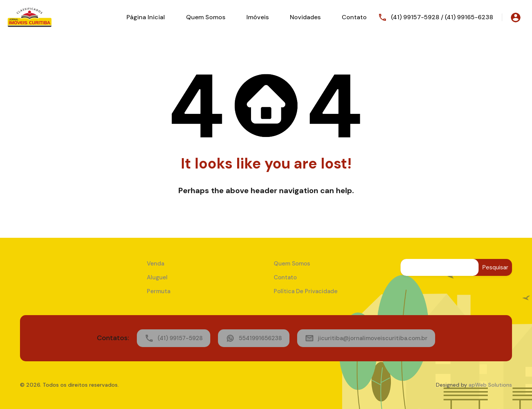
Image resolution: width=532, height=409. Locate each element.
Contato (354, 17)
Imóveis (258, 17)
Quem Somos (206, 17)
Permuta (159, 291)
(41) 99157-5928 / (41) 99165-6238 (442, 17)
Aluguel (157, 277)
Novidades (305, 17)
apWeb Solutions (490, 385)
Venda (155, 264)
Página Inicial (146, 17)
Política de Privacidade (306, 291)
